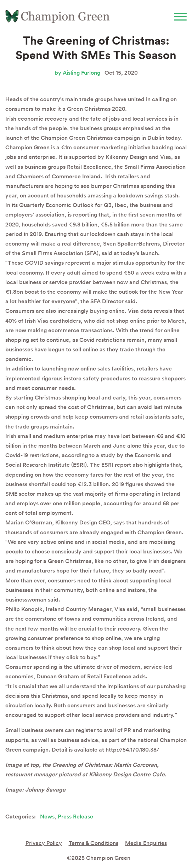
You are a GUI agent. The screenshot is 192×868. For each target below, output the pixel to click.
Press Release (75, 817)
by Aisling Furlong (77, 73)
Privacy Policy (44, 843)
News (47, 817)
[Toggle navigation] (180, 16)
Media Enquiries (146, 843)
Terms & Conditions (94, 843)
